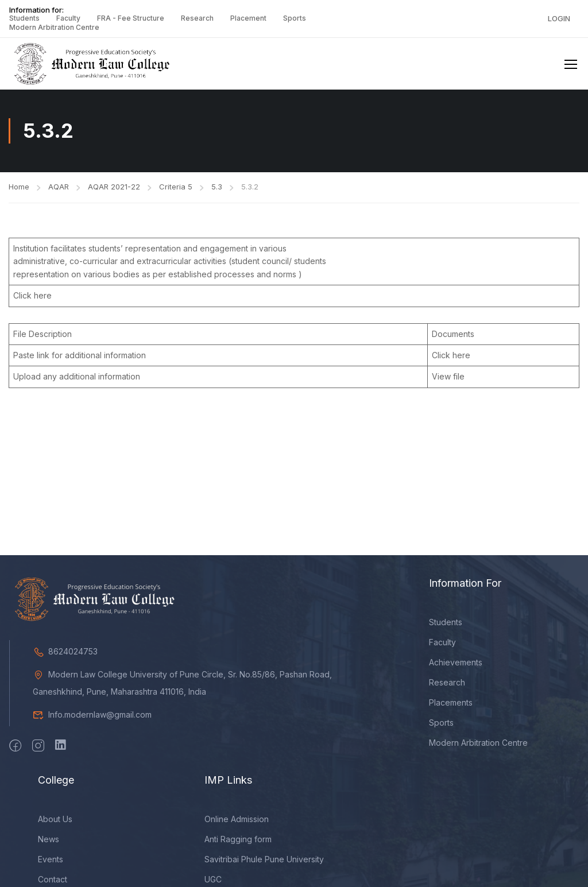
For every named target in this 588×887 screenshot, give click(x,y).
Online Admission (237, 820)
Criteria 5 (176, 188)
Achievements (456, 663)
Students (24, 18)
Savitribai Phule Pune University (264, 860)
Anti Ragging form (238, 840)
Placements (451, 704)
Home (19, 188)
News (49, 840)
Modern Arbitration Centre (54, 27)
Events (51, 860)
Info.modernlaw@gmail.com (92, 716)
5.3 (217, 188)
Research (197, 18)
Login (559, 18)
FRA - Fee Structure (131, 18)
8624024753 (65, 652)
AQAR (59, 188)
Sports (295, 18)
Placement (248, 18)
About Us (55, 820)
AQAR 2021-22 (114, 188)
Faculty (68, 18)
